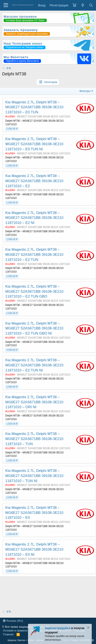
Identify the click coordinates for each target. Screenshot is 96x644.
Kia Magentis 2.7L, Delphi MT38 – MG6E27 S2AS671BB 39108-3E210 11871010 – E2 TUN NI (34, 365)
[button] (93, 640)
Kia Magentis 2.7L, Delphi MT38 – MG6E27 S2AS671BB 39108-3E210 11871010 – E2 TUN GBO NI (34, 328)
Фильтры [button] (85, 91)
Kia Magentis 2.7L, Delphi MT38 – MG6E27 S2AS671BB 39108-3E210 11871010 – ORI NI (34, 402)
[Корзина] (74, 5)
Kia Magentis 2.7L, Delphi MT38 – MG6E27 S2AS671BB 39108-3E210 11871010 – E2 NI (34, 218)
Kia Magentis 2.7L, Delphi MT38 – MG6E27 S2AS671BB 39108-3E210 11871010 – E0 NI (34, 549)
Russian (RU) (13, 621)
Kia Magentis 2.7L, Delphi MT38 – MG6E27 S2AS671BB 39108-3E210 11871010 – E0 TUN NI (34, 144)
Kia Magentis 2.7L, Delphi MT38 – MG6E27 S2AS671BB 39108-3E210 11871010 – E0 (34, 513)
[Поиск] (91, 5)
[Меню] (6, 5)
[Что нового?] (83, 5)
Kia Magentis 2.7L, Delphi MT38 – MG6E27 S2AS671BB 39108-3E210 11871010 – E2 (34, 181)
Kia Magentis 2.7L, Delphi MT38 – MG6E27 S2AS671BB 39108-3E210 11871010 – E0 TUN (34, 107)
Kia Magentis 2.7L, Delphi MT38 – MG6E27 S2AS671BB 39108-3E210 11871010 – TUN (34, 439)
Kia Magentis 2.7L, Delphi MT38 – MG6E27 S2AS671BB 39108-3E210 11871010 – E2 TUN (34, 255)
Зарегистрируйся (58, 628)
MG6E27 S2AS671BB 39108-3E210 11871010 (44, 117)
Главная (8, 634)
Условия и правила (15, 631)
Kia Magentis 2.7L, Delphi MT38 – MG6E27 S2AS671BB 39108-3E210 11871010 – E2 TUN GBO (34, 292)
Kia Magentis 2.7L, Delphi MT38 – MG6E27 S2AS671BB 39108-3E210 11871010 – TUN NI (34, 476)
